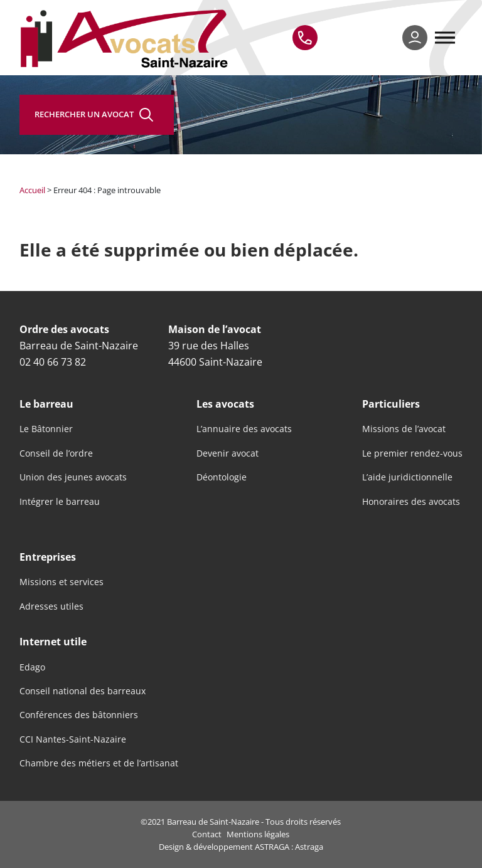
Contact (207, 834)
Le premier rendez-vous (412, 453)
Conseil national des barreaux (83, 691)
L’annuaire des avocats (244, 429)
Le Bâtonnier (46, 429)
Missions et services (62, 582)
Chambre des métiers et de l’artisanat (99, 763)
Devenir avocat (228, 453)
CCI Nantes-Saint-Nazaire (73, 739)
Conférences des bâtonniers (79, 715)
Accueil (32, 190)
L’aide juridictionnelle (407, 477)
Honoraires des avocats (411, 502)
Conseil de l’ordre (56, 453)
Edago (32, 667)
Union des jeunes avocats (73, 477)
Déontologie (222, 477)
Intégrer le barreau (60, 502)
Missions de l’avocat (404, 429)
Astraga (309, 847)
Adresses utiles (51, 606)
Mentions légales (258, 834)
